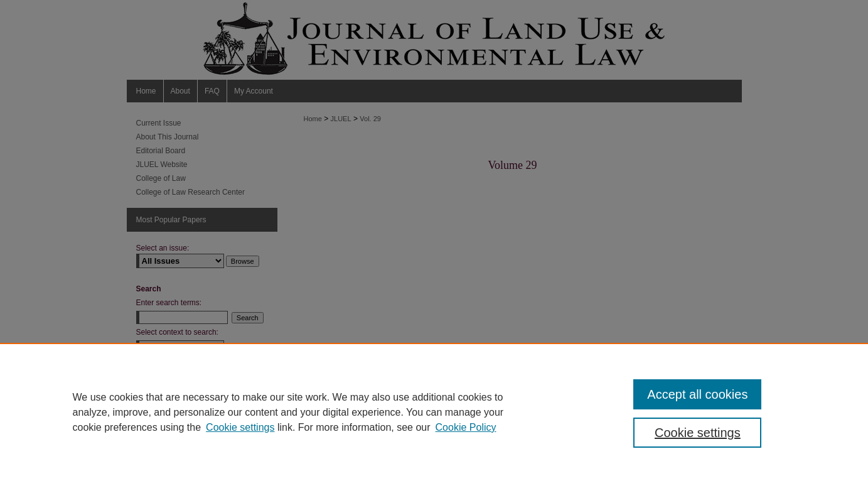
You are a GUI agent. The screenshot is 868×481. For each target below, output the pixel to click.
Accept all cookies (697, 394)
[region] (434, 412)
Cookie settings (240, 427)
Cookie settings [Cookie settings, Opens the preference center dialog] (698, 433)
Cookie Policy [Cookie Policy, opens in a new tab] (466, 427)
